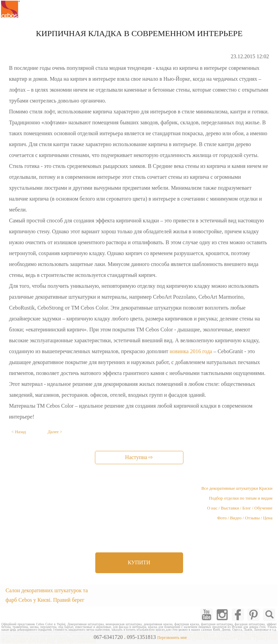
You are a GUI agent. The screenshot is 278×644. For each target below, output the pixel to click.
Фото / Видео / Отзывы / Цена (245, 518)
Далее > (55, 432)
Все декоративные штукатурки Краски (237, 488)
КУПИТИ (139, 562)
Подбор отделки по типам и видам (241, 498)
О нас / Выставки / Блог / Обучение (240, 508)
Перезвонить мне (172, 638)
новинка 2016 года (191, 351)
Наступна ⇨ (139, 457)
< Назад (19, 432)
